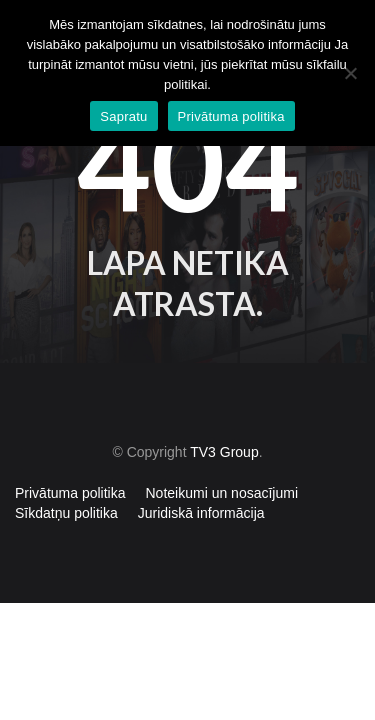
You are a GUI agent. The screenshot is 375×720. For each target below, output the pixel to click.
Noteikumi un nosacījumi (222, 493)
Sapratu (123, 116)
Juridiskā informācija (201, 513)
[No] (350, 73)
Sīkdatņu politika (66, 513)
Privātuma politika (70, 493)
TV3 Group (224, 452)
